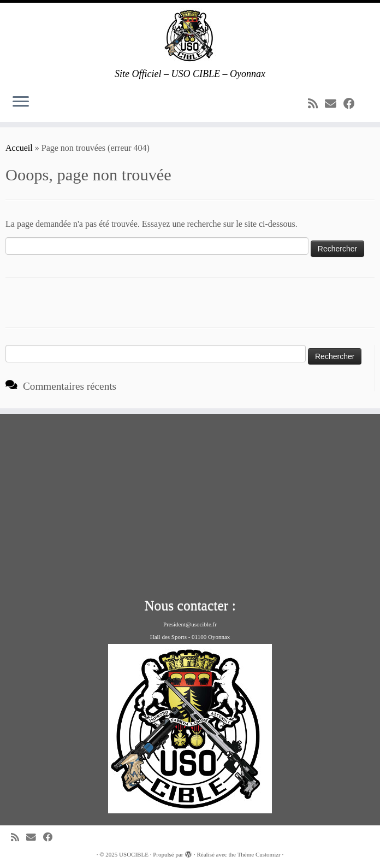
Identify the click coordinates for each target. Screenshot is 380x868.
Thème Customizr (259, 854)
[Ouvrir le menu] (21, 102)
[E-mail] (334, 104)
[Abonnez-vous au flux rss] (316, 104)
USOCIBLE (134, 854)
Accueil (19, 148)
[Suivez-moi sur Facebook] (353, 104)
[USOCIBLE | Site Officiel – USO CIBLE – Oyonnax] (190, 36)
